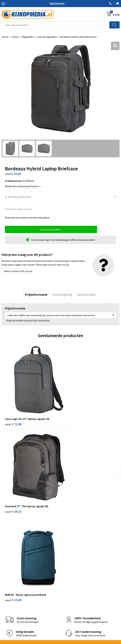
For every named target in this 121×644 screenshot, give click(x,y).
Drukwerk (67, 535)
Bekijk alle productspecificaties (23, 186)
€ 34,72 (72, 409)
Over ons (6, 604)
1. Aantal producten (18, 197)
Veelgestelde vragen (13, 613)
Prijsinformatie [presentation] (36, 294)
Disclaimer (68, 613)
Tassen (15, 37)
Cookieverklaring (71, 604)
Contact (6, 599)
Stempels (67, 574)
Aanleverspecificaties (13, 609)
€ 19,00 (13, 482)
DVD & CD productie (72, 540)
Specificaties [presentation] (86, 294)
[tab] (36, 294)
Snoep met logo (71, 578)
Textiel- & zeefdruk (72, 569)
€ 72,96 (13, 409)
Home (5, 37)
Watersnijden (69, 545)
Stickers (66, 564)
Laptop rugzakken (47, 37)
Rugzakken (28, 37)
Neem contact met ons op (18, 271)
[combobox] (56, 25)
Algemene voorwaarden (75, 599)
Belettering (68, 550)
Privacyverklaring (71, 609)
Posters (66, 559)
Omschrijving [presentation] (62, 294)
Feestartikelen (70, 583)
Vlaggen (66, 555)
